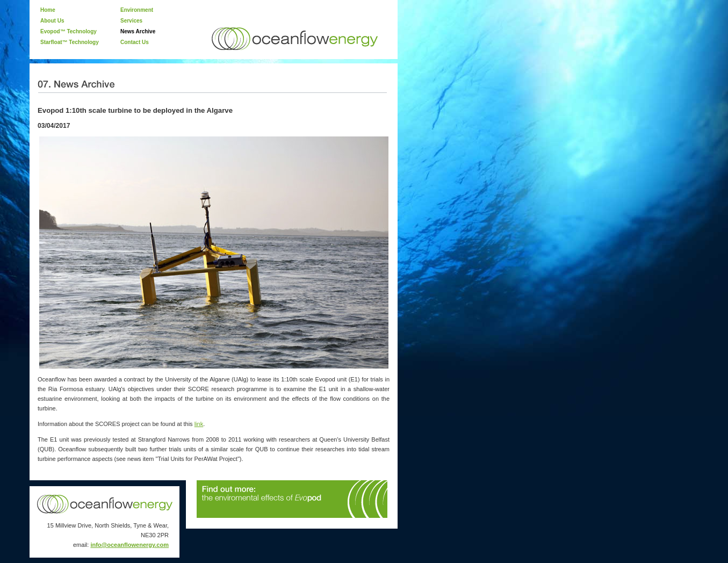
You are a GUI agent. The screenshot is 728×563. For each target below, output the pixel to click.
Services (131, 21)
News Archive (138, 31)
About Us (52, 21)
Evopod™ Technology (69, 31)
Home (48, 10)
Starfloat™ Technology (70, 42)
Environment (137, 10)
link (199, 424)
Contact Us (135, 42)
